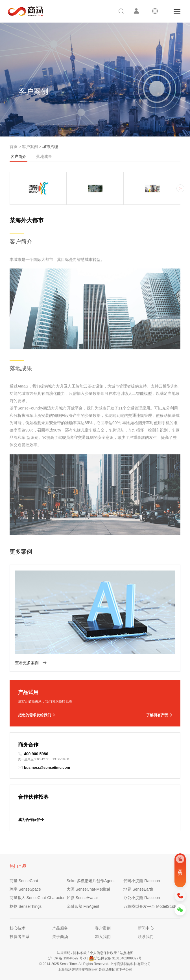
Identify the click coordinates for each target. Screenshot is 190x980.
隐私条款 (80, 953)
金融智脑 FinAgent (83, 906)
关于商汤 (60, 937)
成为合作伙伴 (31, 820)
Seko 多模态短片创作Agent (91, 881)
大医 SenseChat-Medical (88, 889)
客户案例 (30, 147)
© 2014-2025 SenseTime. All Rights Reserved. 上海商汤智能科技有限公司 (95, 964)
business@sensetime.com (44, 767)
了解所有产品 (159, 715)
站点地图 (126, 953)
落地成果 (44, 157)
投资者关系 (19, 937)
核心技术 (18, 928)
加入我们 (103, 937)
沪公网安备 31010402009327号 (115, 959)
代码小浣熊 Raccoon (142, 881)
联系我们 (146, 937)
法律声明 (64, 953)
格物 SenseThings (26, 906)
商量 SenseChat (24, 881)
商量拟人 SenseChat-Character (37, 898)
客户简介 (18, 158)
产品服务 (60, 928)
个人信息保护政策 (103, 953)
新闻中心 (146, 928)
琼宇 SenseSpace (25, 889)
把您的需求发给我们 (36, 715)
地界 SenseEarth (138, 889)
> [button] (180, 189)
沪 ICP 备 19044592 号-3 (67, 958)
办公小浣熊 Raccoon (142, 898)
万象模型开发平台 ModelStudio (151, 906)
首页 (14, 147)
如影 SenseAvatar (82, 898)
